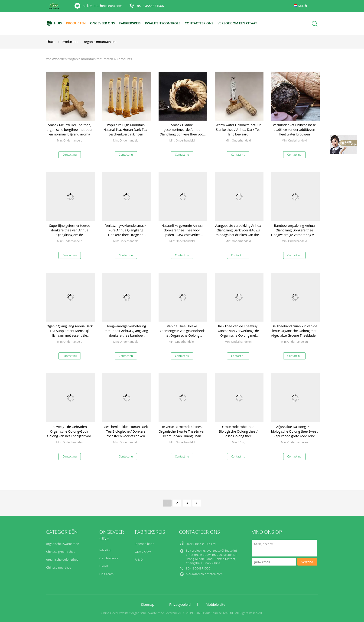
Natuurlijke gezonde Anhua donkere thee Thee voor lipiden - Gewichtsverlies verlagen (182, 232)
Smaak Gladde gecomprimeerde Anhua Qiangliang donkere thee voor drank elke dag (182, 132)
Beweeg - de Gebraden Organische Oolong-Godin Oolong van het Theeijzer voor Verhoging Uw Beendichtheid (70, 434)
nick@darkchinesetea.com (102, 6)
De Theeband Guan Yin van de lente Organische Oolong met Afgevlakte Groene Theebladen (294, 331)
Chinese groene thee (61, 552)
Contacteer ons (199, 23)
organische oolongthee (62, 559)
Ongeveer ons (102, 23)
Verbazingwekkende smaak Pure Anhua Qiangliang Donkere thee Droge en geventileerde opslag (126, 232)
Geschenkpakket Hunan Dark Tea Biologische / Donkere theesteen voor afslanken (126, 431)
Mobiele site (216, 604)
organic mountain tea (100, 42)
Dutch (302, 6)
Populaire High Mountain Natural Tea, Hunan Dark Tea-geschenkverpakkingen (126, 130)
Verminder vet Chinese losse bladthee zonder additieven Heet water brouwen (294, 130)
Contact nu (70, 155)
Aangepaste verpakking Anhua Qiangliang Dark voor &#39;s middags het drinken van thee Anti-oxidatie (238, 232)
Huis (54, 23)
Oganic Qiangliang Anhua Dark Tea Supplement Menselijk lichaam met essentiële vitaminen (70, 333)
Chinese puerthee (59, 567)
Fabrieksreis (130, 23)
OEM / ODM (143, 552)
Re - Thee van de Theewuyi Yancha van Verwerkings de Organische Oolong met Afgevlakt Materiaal (238, 333)
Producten (76, 23)
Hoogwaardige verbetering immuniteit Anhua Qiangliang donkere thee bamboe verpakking (126, 333)
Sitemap (148, 604)
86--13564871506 (150, 6)
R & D (139, 559)
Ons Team (106, 574)
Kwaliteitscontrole (163, 23)
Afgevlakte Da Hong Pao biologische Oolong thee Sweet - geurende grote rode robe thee (294, 434)
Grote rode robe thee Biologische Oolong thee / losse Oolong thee (238, 431)
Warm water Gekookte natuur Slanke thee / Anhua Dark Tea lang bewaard (238, 130)
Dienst (104, 566)
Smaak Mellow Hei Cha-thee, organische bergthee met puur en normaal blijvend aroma (70, 130)
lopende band (145, 544)
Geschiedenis (109, 558)
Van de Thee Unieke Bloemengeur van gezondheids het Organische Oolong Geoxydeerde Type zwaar (182, 333)
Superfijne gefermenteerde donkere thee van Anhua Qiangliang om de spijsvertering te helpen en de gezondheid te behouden (70, 235)
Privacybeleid (180, 604)
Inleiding (105, 550)
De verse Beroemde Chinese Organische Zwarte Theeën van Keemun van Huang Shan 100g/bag (182, 434)
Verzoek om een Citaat (237, 23)
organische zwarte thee (63, 544)
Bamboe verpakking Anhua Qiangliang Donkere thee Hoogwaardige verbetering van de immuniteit (294, 232)
